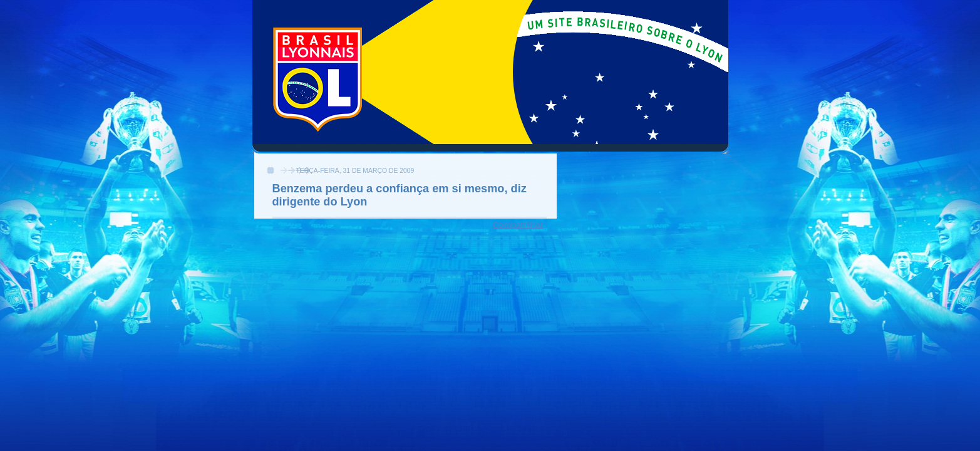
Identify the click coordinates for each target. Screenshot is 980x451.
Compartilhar (518, 225)
